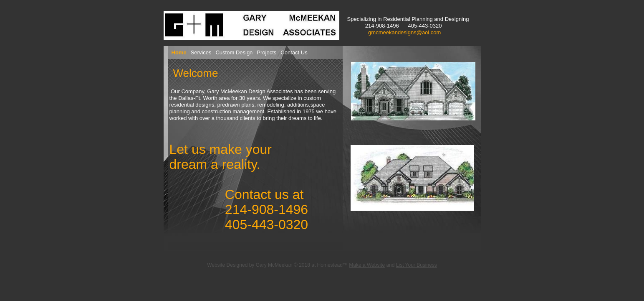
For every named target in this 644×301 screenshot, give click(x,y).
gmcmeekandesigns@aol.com (404, 32)
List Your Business (417, 265)
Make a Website (367, 265)
